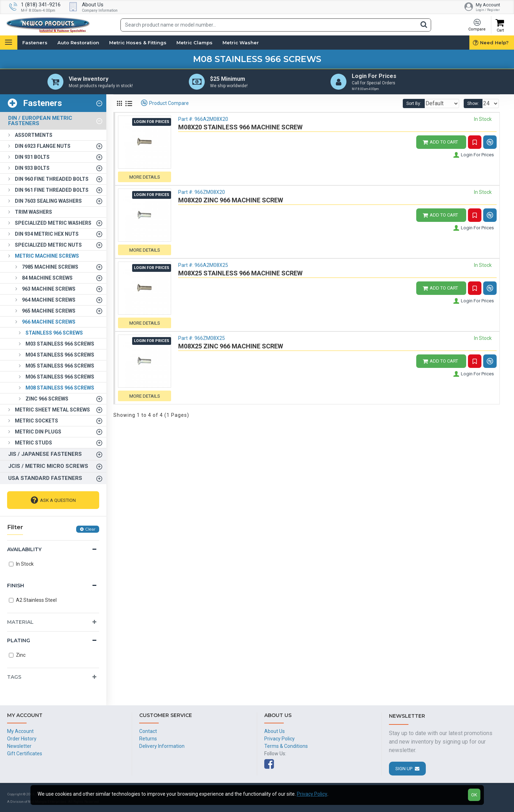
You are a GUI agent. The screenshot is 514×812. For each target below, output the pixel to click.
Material (20, 623)
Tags (14, 678)
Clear (90, 530)
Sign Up (404, 769)
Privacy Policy (312, 794)
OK (474, 795)
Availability (24, 551)
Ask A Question (58, 502)
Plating (19, 642)
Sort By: (408, 105)
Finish (16, 587)
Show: (475, 105)
